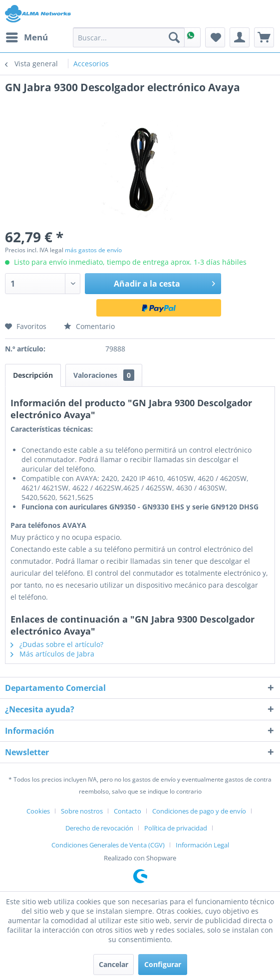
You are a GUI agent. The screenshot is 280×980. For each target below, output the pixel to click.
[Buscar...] (129, 37)
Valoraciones (104, 375)
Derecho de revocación (99, 828)
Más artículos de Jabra (52, 654)
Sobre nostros (82, 811)
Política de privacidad (176, 828)
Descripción (33, 375)
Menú (27, 36)
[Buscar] (174, 37)
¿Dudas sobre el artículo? (57, 644)
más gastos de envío (93, 250)
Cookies (38, 811)
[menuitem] (26, 37)
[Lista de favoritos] (215, 37)
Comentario (89, 326)
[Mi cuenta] (240, 37)
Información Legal (202, 845)
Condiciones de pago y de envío (199, 811)
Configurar (163, 964)
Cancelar (114, 964)
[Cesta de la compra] (264, 37)
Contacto (128, 811)
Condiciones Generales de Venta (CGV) (108, 845)
